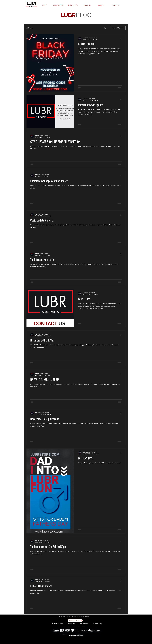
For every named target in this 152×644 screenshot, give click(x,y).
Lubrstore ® (74, 616)
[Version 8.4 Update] (75, 621)
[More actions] (121, 39)
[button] (105, 28)
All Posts (29, 28)
